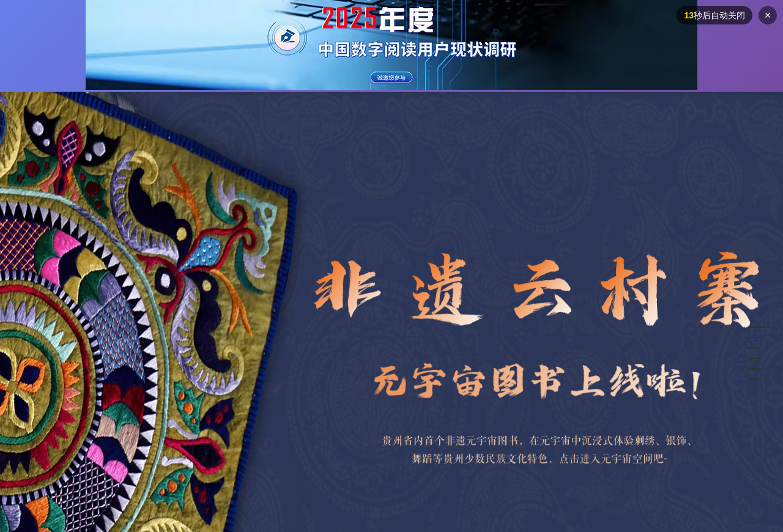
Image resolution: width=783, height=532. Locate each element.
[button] (759, 327)
